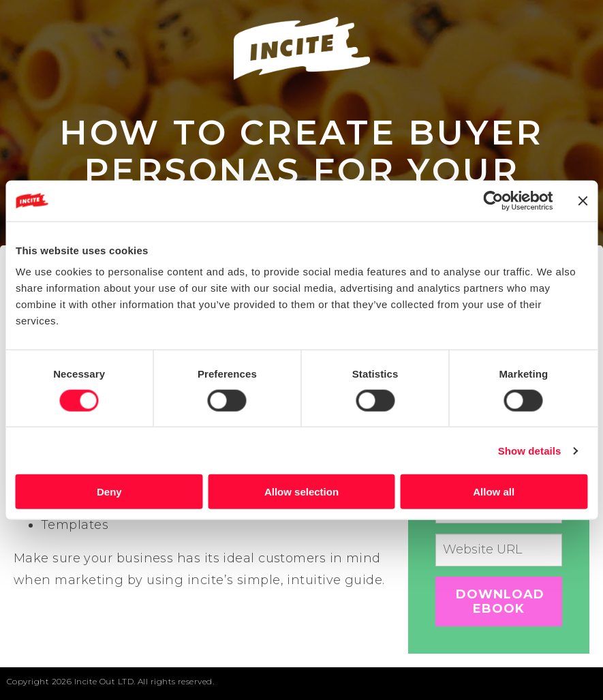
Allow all (494, 492)
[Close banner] (583, 200)
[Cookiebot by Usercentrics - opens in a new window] (493, 200)
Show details (530, 450)
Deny (109, 492)
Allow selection (301, 492)
